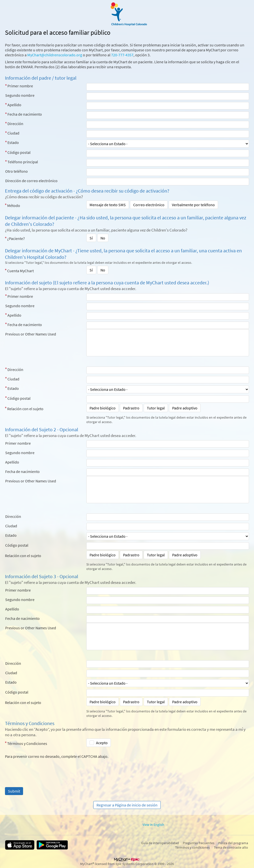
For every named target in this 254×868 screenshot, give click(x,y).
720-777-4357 (122, 55)
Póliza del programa (233, 843)
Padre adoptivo (185, 408)
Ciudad (13, 133)
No (103, 238)
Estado (13, 142)
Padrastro (131, 408)
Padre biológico (103, 408)
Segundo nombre (20, 95)
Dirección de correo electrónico (31, 181)
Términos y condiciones (192, 847)
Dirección (15, 124)
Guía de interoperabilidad (160, 843)
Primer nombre (20, 86)
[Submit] (14, 791)
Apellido (14, 105)
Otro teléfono (16, 171)
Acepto (102, 743)
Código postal (19, 152)
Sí (91, 238)
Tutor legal (156, 408)
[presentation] (43, 768)
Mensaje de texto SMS (108, 205)
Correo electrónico (149, 205)
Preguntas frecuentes (199, 843)
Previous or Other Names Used (31, 334)
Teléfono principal (23, 162)
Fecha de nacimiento (25, 114)
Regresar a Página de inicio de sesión (127, 805)
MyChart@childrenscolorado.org (55, 55)
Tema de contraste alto (231, 847)
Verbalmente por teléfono (193, 205)
